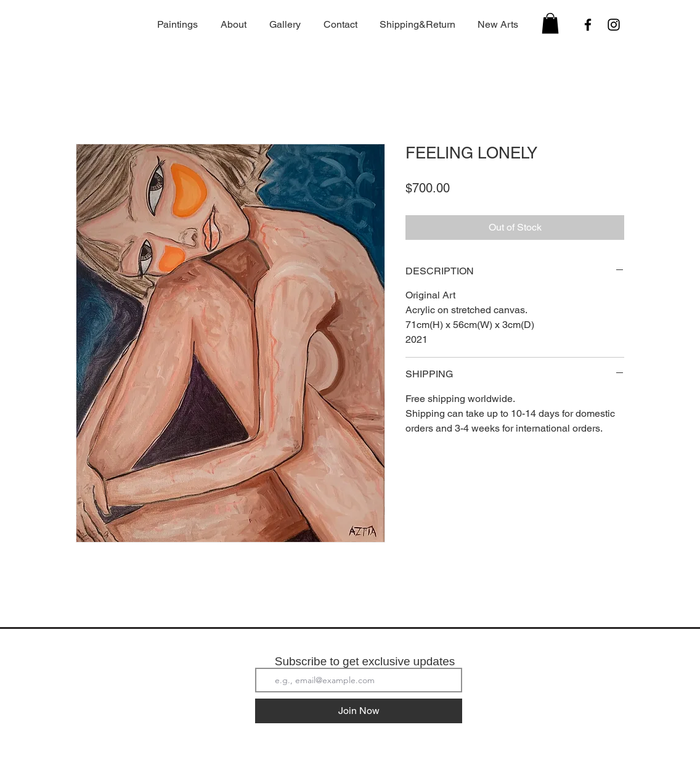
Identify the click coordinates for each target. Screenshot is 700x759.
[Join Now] (359, 711)
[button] (550, 23)
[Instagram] (614, 25)
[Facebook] (588, 25)
